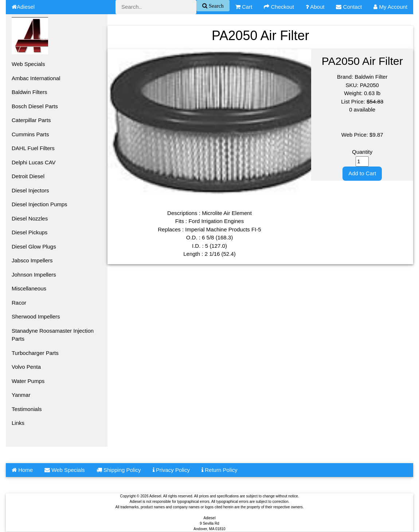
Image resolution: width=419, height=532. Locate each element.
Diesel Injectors (30, 190)
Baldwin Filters (30, 92)
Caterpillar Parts (31, 120)
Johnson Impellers (34, 275)
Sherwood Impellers (36, 316)
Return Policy (219, 470)
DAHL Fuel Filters (33, 148)
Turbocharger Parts (35, 353)
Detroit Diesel (28, 176)
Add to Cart (362, 173)
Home (22, 470)
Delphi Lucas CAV (34, 162)
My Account (390, 7)
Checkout (279, 7)
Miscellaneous (29, 288)
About (315, 7)
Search (216, 6)
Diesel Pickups (30, 232)
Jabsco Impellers (32, 260)
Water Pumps (28, 381)
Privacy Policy (171, 470)
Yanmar (21, 395)
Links (18, 423)
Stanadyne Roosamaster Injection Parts (53, 335)
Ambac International (36, 78)
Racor (19, 303)
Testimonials (27, 409)
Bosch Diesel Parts (35, 106)
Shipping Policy (119, 470)
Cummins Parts (30, 134)
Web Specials (28, 64)
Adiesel (23, 7)
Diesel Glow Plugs (34, 247)
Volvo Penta (26, 367)
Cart (244, 7)
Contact (349, 7)
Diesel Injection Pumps (40, 204)
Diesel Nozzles (30, 218)
